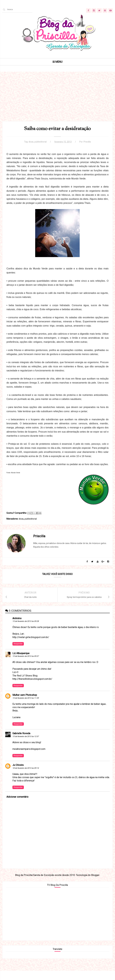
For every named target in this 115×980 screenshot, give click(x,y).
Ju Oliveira (18, 773)
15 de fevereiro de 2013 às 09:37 (26, 664)
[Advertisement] (57, 102)
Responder (18, 652)
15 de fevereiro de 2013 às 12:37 (26, 745)
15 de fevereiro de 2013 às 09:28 (26, 629)
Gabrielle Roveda (21, 742)
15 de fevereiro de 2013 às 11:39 (26, 706)
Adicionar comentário (18, 805)
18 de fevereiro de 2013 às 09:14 (26, 776)
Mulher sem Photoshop (25, 703)
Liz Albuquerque (21, 661)
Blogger (95, 883)
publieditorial (41, 144)
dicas (31, 144)
